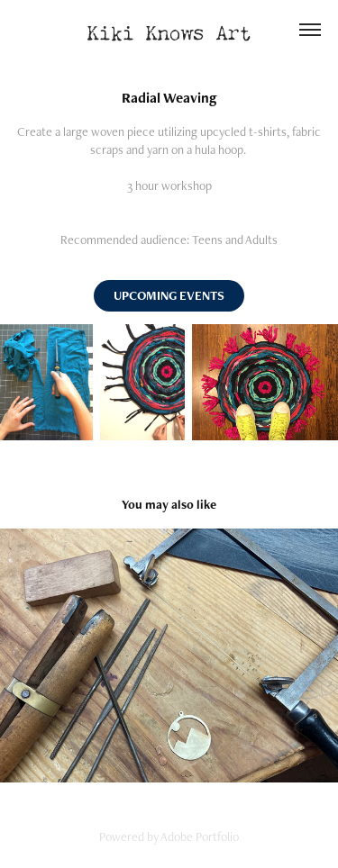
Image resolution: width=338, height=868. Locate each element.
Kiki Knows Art (169, 29)
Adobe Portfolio (200, 836)
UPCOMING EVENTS (169, 295)
